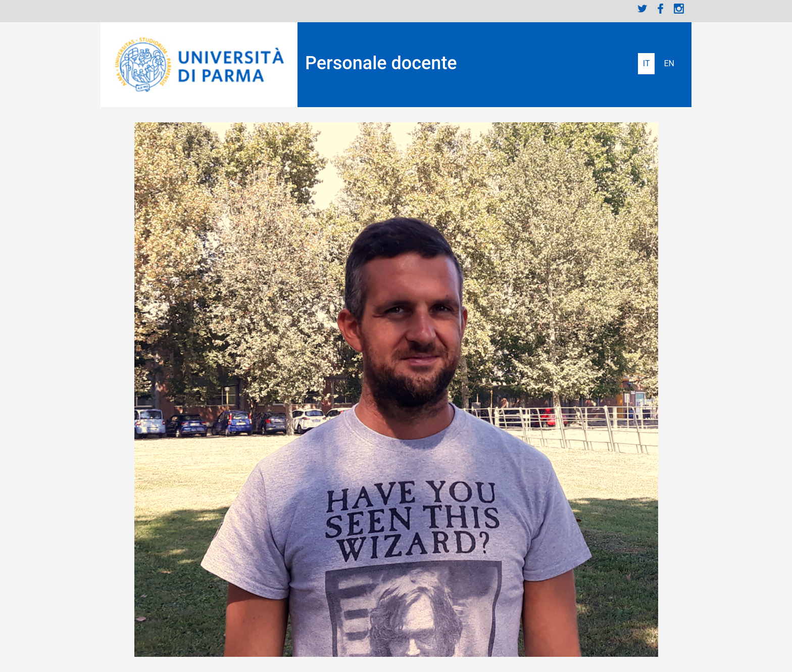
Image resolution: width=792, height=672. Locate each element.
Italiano (647, 64)
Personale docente (381, 63)
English (669, 64)
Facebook (661, 9)
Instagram (679, 9)
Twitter (642, 9)
